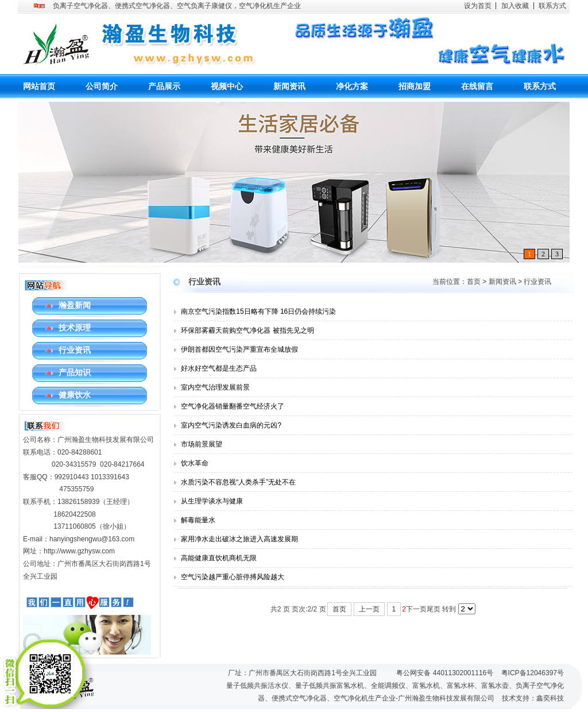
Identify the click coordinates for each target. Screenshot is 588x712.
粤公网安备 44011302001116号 (445, 673)
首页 (474, 282)
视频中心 (227, 86)
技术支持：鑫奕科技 (533, 698)
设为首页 (478, 6)
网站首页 (39, 86)
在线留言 (477, 86)
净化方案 (352, 86)
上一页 (369, 609)
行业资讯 (537, 282)
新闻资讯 (289, 86)
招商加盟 (415, 86)
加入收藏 (515, 6)
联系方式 (552, 6)
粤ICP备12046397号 (533, 673)
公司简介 (102, 86)
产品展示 (164, 86)
